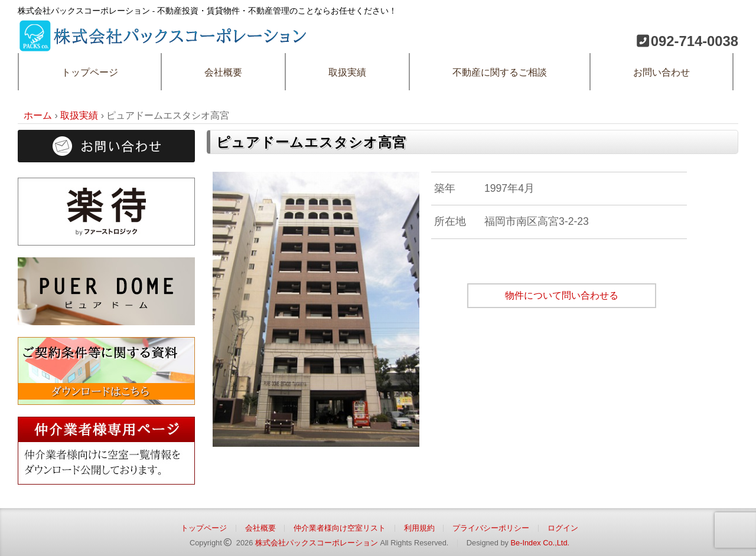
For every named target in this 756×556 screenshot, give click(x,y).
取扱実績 (347, 72)
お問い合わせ (661, 72)
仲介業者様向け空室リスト (340, 528)
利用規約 (419, 528)
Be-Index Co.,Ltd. (540, 543)
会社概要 (223, 72)
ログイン (563, 528)
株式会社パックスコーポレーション (317, 543)
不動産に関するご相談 (500, 72)
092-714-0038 (695, 41)
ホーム (38, 115)
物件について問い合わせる (562, 295)
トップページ (90, 72)
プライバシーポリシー (491, 528)
